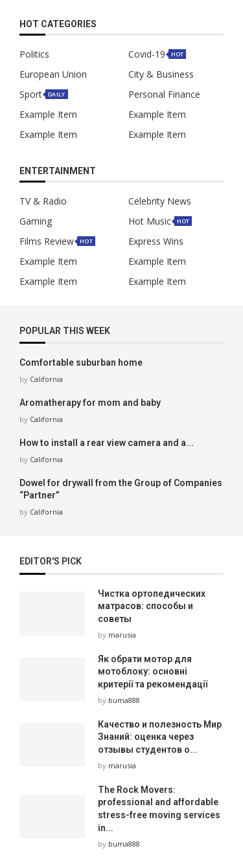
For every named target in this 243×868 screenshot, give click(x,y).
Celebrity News (160, 201)
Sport (31, 95)
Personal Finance (164, 95)
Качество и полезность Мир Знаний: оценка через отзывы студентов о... (160, 737)
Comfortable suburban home (81, 362)
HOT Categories (58, 24)
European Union (53, 74)
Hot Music (150, 221)
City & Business (161, 74)
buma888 (124, 700)
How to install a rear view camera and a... (107, 443)
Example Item (48, 115)
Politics (34, 54)
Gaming (36, 221)
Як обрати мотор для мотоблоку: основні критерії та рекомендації (153, 672)
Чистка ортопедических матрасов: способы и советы (152, 606)
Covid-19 (147, 54)
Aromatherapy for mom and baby (90, 403)
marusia (122, 635)
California (46, 379)
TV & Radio (43, 201)
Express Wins (156, 241)
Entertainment (58, 171)
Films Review (47, 241)
